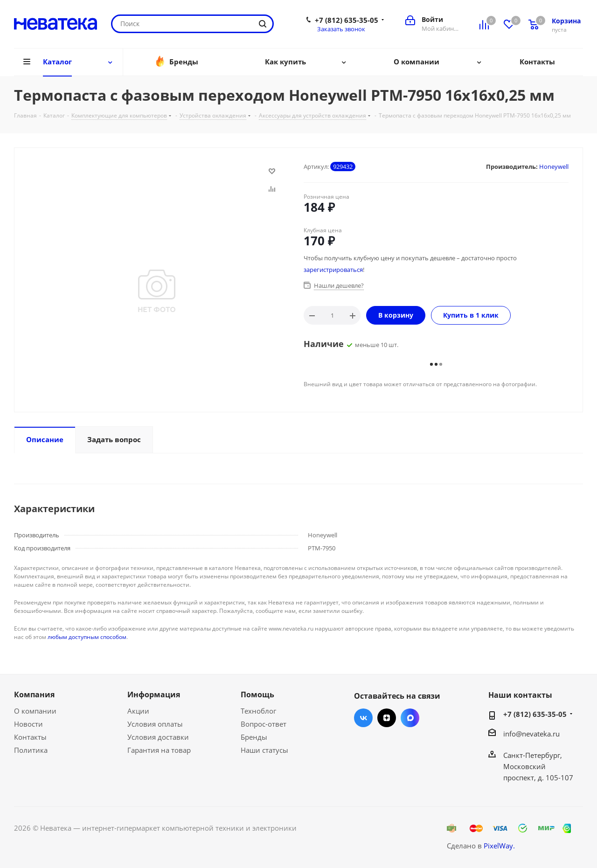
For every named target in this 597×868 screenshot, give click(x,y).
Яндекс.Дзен (387, 718)
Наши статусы (264, 750)
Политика (31, 750)
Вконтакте (363, 718)
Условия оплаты (155, 724)
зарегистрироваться (333, 270)
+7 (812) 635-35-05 (347, 20)
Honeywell (554, 167)
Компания (34, 694)
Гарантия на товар (159, 750)
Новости (28, 724)
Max (410, 718)
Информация (154, 694)
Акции (138, 711)
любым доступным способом (87, 637)
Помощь (257, 694)
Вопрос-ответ (264, 724)
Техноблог (258, 711)
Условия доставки (158, 737)
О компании (35, 711)
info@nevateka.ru (531, 734)
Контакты (30, 737)
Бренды (254, 737)
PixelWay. (499, 846)
